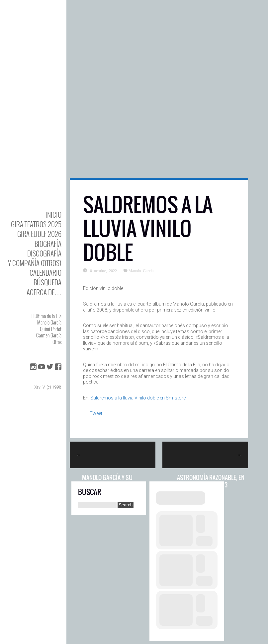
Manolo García (49, 322)
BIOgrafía (48, 244)
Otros (57, 342)
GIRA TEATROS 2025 (36, 224)
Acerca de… (44, 292)
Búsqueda (47, 282)
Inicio (53, 215)
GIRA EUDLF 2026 (39, 234)
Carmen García (49, 335)
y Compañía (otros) (35, 263)
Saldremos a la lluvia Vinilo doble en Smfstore (138, 398)
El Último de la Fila (46, 316)
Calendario (45, 273)
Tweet (96, 413)
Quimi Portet (51, 329)
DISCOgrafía (44, 253)
